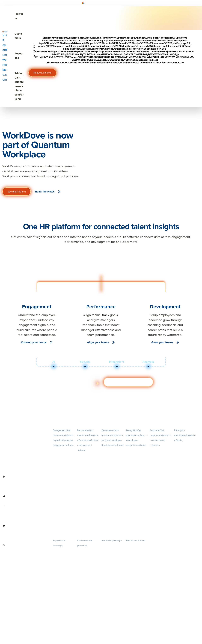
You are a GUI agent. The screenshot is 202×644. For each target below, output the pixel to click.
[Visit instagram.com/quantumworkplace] (25, 553)
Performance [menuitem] (88, 440)
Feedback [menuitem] (88, 491)
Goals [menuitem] (88, 465)
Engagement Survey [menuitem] (62, 451)
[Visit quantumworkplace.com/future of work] (25, 533)
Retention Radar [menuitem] (60, 473)
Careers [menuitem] (112, 551)
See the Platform (17, 192)
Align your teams (98, 342)
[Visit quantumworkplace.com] (5, 56)
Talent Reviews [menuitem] (108, 471)
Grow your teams (162, 342)
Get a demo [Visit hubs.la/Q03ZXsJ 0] (128, 382)
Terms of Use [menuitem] (59, 557)
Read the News (45, 192)
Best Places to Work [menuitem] (135, 541)
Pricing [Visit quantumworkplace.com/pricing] (19, 86)
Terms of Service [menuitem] (60, 562)
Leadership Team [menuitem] (109, 592)
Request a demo (42, 73)
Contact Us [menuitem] (112, 624)
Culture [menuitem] (112, 566)
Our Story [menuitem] (112, 582)
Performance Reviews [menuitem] (87, 506)
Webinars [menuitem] (161, 477)
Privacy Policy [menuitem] (59, 551)
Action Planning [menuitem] (60, 467)
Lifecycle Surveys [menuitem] (60, 456)
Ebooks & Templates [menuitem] (159, 466)
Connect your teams (34, 342)
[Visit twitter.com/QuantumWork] (25, 499)
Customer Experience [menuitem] (87, 561)
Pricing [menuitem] (185, 435)
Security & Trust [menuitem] (60, 568)
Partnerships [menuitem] (107, 614)
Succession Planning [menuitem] (111, 476)
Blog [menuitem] (161, 455)
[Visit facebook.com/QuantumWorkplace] (25, 513)
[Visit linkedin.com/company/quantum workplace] (25, 484)
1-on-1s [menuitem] (88, 522)
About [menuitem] (112, 541)
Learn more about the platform (72, 383)
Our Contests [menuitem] (131, 546)
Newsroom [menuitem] (112, 603)
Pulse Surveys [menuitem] (59, 462)
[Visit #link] (159, 3)
